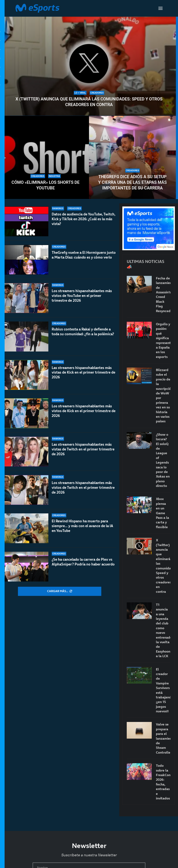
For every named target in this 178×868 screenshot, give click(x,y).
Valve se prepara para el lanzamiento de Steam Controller (163, 738)
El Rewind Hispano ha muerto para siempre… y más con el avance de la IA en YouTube (82, 526)
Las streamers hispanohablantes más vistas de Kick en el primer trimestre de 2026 (83, 373)
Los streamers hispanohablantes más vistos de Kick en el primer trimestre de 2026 (84, 415)
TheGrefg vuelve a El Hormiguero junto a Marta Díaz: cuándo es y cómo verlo (84, 255)
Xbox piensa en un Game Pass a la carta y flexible (162, 513)
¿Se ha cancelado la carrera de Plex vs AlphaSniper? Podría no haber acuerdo (83, 562)
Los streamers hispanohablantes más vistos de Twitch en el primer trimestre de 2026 (83, 488)
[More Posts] (60, 591)
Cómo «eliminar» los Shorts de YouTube (45, 185)
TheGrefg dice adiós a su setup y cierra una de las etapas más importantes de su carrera (132, 182)
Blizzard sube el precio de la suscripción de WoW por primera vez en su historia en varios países (163, 395)
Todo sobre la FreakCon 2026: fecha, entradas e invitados (163, 782)
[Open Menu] (160, 8)
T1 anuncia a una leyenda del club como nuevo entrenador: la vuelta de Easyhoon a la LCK (163, 630)
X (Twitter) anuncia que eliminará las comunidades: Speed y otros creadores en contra (89, 102)
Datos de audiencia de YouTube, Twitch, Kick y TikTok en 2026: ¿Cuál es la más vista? (83, 219)
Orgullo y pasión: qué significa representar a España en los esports (163, 340)
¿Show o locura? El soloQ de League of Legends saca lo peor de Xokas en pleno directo (163, 460)
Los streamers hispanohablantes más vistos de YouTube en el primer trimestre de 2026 (82, 296)
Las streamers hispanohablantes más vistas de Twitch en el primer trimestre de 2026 (83, 449)
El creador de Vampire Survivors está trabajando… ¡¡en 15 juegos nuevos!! (163, 690)
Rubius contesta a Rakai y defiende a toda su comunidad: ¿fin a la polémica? (83, 332)
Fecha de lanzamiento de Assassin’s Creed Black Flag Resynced (163, 295)
